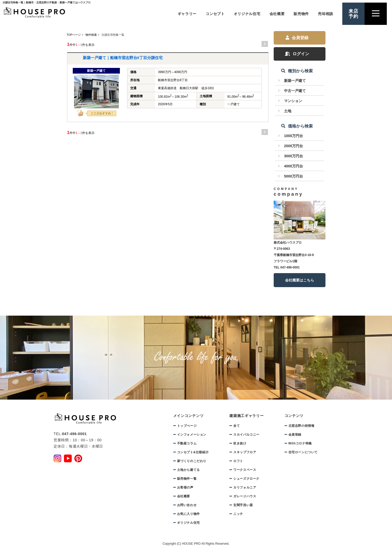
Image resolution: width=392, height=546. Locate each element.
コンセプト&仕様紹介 (193, 452)
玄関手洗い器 (243, 505)
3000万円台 (293, 156)
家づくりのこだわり (192, 461)
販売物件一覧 (187, 479)
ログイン (297, 54)
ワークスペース (245, 470)
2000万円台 (293, 146)
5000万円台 (293, 176)
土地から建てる (188, 470)
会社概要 (277, 14)
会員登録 (297, 38)
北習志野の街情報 (302, 426)
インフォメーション (192, 435)
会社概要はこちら (300, 280)
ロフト (238, 461)
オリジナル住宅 (247, 14)
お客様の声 (185, 487)
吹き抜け (240, 443)
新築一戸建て (295, 81)
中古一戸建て (295, 91)
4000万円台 (293, 166)
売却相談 (326, 14)
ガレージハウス (245, 496)
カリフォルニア (245, 487)
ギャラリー (187, 14)
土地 (288, 111)
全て (237, 426)
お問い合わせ (187, 505)
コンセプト (215, 14)
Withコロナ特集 (300, 443)
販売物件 (301, 14)
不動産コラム (187, 443)
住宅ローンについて (303, 452)
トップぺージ (187, 426)
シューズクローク (246, 479)
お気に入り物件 (188, 514)
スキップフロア (245, 452)
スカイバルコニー (246, 435)
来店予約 (353, 14)
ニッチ (238, 514)
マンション (293, 101)
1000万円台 (293, 136)
